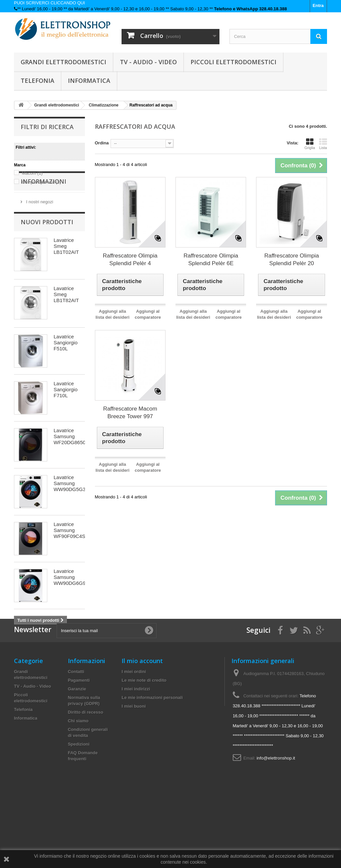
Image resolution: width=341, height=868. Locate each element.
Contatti (76, 738)
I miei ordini (134, 738)
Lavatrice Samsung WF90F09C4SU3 (73, 564)
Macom (32, 173)
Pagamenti (79, 746)
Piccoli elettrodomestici (233, 62)
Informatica (89, 81)
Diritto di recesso (86, 778)
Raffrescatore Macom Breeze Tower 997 (130, 413)
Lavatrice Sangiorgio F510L (66, 376)
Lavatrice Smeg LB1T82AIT (66, 328)
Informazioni (43, 213)
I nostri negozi (39, 230)
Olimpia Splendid (42, 182)
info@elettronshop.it (276, 824)
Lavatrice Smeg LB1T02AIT (66, 280)
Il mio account (142, 727)
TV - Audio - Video (148, 62)
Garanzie (77, 755)
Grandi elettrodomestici (63, 62)
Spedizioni (79, 810)
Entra (318, 5)
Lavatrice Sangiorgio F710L (66, 423)
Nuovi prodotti (47, 256)
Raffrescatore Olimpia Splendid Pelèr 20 (292, 260)
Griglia (310, 144)
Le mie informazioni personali (152, 764)
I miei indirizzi (136, 755)
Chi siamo (78, 787)
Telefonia (37, 81)
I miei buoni (134, 772)
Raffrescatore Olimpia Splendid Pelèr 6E (211, 260)
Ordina (102, 143)
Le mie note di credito (144, 746)
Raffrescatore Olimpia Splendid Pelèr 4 (130, 260)
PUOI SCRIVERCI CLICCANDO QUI (49, 3)
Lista (323, 144)
